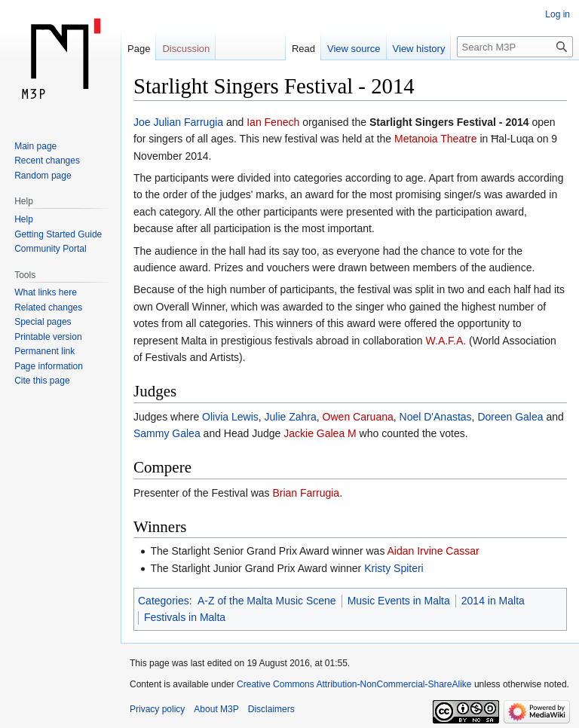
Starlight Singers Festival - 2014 (449, 122)
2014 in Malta (493, 601)
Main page (35, 146)
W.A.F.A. (446, 341)
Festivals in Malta (185, 617)
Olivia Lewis (230, 417)
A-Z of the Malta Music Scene (267, 601)
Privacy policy (157, 709)
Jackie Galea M (320, 433)
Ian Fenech (273, 122)
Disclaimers (271, 709)
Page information (49, 366)
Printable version (48, 337)
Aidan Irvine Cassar (433, 551)
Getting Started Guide (58, 234)
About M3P (216, 709)
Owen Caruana (358, 417)
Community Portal (50, 249)
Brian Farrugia (306, 493)
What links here (46, 292)
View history (419, 49)
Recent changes (47, 161)
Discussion (186, 49)
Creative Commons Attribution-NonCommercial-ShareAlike (354, 684)
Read (303, 49)
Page (139, 49)
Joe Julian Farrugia (178, 122)
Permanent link (44, 351)
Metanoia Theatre (435, 139)
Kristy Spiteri (394, 568)
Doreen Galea (510, 417)
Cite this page (42, 381)
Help (24, 219)
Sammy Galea (167, 433)
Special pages (43, 322)
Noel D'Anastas (436, 417)
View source (354, 49)
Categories (164, 601)
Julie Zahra (291, 417)
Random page (43, 176)
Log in (558, 14)
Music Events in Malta (399, 601)
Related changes (48, 307)
